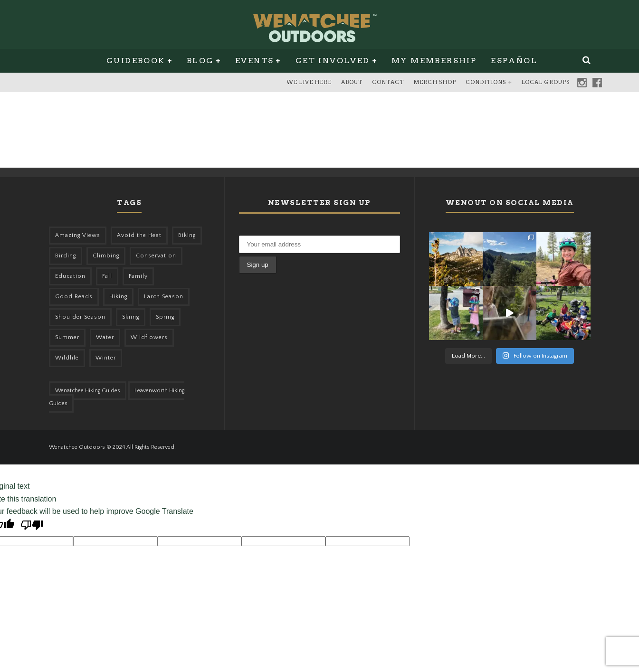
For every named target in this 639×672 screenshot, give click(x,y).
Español (514, 61)
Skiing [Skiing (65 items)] (131, 317)
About (352, 82)
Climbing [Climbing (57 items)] (106, 256)
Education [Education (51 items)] (70, 276)
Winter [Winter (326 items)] (106, 358)
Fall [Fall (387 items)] (107, 276)
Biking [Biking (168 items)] (187, 235)
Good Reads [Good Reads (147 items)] (74, 297)
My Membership (434, 61)
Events (254, 61)
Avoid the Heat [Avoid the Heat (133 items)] (139, 235)
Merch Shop (435, 82)
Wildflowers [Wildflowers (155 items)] (149, 337)
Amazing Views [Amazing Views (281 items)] (78, 235)
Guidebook (136, 61)
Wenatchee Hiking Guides (88, 391)
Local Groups (545, 82)
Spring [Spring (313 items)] (165, 317)
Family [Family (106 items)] (138, 276)
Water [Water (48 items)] (105, 337)
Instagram (582, 83)
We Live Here (309, 82)
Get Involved (333, 61)
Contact (388, 82)
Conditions (486, 82)
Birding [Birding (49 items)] (66, 256)
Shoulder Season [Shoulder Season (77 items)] (80, 317)
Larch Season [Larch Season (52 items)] (164, 297)
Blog (200, 61)
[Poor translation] (32, 526)
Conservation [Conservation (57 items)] (156, 256)
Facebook (597, 83)
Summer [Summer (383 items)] (67, 337)
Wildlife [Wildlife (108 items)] (67, 358)
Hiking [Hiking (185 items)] (118, 297)
